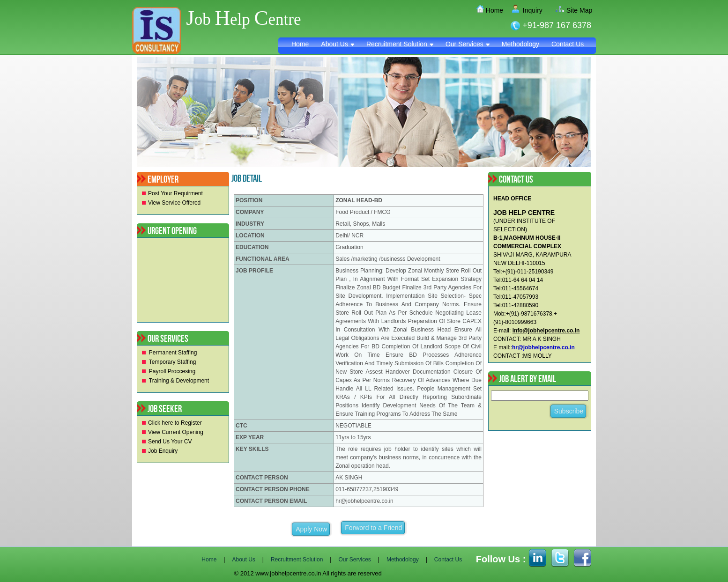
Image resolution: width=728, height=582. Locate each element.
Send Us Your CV (170, 442)
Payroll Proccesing (172, 371)
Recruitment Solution (400, 44)
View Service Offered (174, 203)
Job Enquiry (163, 451)
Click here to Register (175, 423)
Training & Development (179, 381)
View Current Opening (176, 432)
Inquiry (529, 10)
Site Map (576, 10)
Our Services (468, 44)
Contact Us (568, 44)
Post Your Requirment (175, 193)
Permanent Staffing (173, 353)
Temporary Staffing (173, 362)
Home (491, 10)
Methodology (520, 44)
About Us (338, 44)
